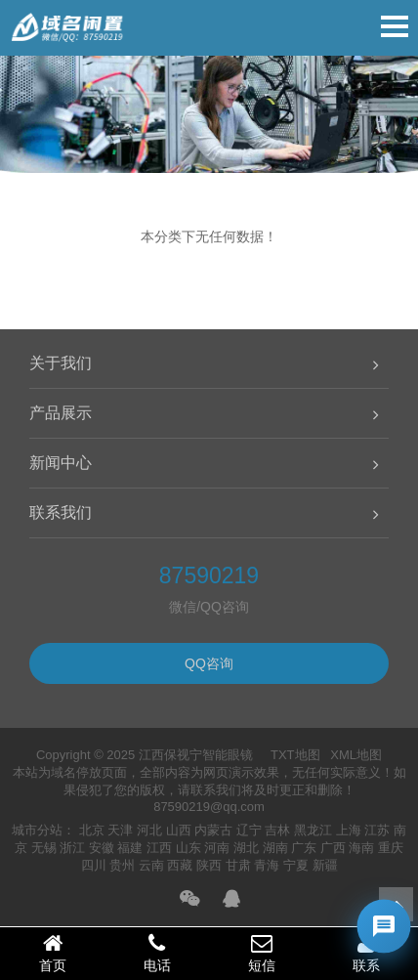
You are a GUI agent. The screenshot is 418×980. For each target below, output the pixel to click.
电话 (157, 953)
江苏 (377, 830)
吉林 (277, 830)
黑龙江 (313, 830)
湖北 (246, 848)
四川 (94, 865)
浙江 (72, 848)
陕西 (209, 865)
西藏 (180, 865)
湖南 (275, 848)
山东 (188, 848)
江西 (159, 848)
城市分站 (37, 830)
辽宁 (249, 830)
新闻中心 (61, 463)
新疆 (325, 865)
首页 (52, 953)
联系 (366, 953)
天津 (120, 830)
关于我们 (61, 363)
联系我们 (61, 512)
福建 (130, 848)
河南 (217, 848)
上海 (349, 830)
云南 (151, 865)
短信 (261, 953)
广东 (304, 848)
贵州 (122, 865)
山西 (179, 830)
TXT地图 (295, 755)
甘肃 (238, 865)
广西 (333, 848)
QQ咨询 (209, 663)
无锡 (44, 848)
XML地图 (356, 755)
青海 (267, 865)
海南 (361, 848)
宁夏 (296, 865)
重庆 (391, 848)
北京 (92, 830)
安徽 (102, 848)
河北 (149, 830)
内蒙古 (213, 830)
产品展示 (61, 413)
